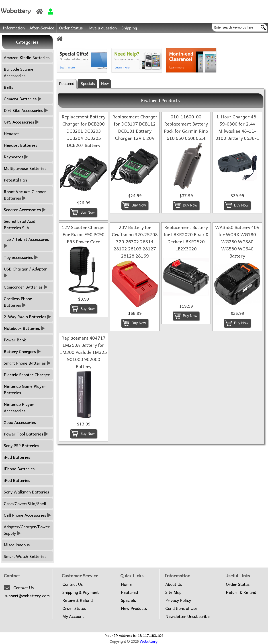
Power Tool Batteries (26, 434)
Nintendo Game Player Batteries (25, 389)
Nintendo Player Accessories (19, 407)
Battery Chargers (22, 351)
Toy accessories (21, 257)
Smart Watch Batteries (25, 556)
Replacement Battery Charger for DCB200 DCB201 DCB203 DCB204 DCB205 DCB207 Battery (84, 131)
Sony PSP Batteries (21, 445)
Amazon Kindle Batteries (27, 57)
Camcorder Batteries (26, 287)
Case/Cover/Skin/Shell (25, 503)
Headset (11, 133)
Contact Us (24, 588)
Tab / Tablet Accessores (27, 242)
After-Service (42, 28)
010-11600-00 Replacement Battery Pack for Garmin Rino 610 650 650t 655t (186, 127)
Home (126, 584)
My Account (73, 616)
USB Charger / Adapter (26, 272)
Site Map (173, 592)
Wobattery (149, 641)
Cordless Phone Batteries (18, 302)
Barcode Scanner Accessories (19, 72)
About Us (174, 584)
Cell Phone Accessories (27, 515)
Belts (8, 87)
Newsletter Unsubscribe (187, 616)
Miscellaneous (17, 545)
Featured (67, 84)
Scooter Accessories (25, 210)
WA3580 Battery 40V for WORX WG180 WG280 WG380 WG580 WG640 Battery (237, 241)
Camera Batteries (23, 99)
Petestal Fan (15, 180)
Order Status (71, 28)
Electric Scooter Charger (27, 375)
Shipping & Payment (81, 592)
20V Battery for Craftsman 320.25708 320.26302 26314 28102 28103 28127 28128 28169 (135, 241)
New (105, 84)
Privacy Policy (178, 600)
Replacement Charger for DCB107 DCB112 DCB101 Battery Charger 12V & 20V (135, 127)
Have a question (102, 28)
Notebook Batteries (24, 328)
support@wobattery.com (27, 596)
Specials (88, 84)
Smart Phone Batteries (27, 363)
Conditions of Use (181, 608)
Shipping (129, 28)
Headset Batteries (20, 145)
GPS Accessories (21, 122)
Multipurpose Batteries (25, 168)
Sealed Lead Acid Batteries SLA (19, 224)
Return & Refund (78, 600)
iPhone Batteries (19, 469)
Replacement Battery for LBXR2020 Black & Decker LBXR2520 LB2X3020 (186, 238)
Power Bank (15, 340)
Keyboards (16, 157)
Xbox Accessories (20, 422)
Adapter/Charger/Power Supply (27, 530)
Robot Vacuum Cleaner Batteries (25, 195)
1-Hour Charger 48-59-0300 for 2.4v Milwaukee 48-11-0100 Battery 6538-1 (237, 127)
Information (14, 28)
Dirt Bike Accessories (26, 110)
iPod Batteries (17, 480)
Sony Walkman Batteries (26, 492)
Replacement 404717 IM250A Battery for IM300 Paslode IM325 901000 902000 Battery (84, 352)
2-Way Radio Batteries (27, 317)
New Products (134, 608)
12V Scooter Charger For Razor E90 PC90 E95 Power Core (84, 234)
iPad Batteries (17, 457)
